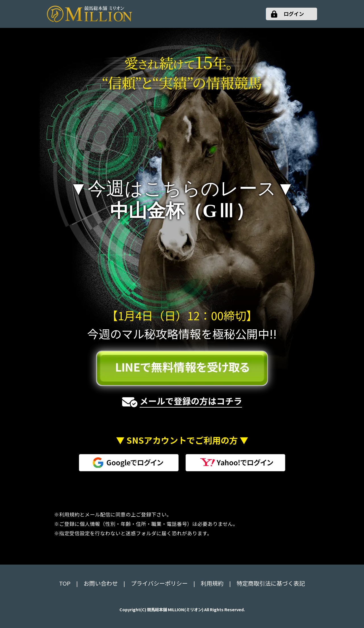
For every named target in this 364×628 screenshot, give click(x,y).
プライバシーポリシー (159, 583)
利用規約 (212, 583)
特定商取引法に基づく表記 (271, 583)
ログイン (294, 14)
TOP (65, 583)
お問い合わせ (101, 583)
